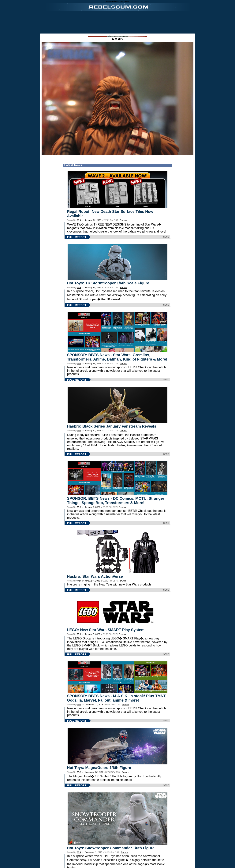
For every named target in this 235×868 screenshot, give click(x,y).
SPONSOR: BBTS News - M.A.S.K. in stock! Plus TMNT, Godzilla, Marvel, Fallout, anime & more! (117, 698)
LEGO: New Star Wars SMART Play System (106, 630)
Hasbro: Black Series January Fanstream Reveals (112, 426)
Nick (79, 220)
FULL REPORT (77, 237)
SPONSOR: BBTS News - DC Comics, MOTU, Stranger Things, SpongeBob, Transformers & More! (116, 501)
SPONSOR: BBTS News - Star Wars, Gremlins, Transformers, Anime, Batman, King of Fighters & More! (117, 357)
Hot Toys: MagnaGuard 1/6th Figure (99, 768)
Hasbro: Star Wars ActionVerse (95, 576)
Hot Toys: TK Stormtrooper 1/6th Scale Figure (108, 283)
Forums (123, 220)
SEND (166, 237)
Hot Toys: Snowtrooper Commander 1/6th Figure (111, 848)
